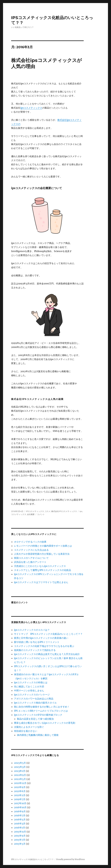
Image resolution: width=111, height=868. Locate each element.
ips (81, 511)
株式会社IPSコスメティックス (64, 511)
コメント (41, 514)
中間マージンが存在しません (29, 691)
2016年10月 (20, 807)
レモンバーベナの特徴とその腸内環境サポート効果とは (43, 546)
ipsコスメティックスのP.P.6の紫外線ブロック (38, 715)
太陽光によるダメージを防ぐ (29, 727)
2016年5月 (20, 819)
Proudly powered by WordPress (71, 859)
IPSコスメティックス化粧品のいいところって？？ (32, 859)
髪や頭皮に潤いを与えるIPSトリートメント (37, 642)
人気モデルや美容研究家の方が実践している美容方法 (42, 554)
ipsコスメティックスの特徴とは (31, 682)
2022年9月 (20, 775)
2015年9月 (20, 836)
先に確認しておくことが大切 (29, 686)
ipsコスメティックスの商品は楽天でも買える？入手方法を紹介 (47, 654)
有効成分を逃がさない (26, 731)
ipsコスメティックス (31, 108)
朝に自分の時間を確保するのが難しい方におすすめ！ (42, 707)
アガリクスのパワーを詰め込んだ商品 (34, 699)
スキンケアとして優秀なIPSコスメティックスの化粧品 (42, 570)
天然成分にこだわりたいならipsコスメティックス (40, 566)
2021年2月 (20, 795)
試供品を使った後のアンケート (30, 562)
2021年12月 (20, 783)
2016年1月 (20, 828)
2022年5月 (20, 779)
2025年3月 (20, 767)
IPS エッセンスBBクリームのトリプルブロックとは (41, 711)
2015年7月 (20, 840)
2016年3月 (20, 824)
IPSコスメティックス (35, 511)
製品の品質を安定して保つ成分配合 (35, 719)
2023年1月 (20, 771)
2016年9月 (20, 811)
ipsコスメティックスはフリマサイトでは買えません (41, 582)
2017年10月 (20, 803)
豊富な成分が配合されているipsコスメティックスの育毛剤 (45, 723)
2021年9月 (20, 787)
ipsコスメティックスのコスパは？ (32, 630)
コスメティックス (19, 514)
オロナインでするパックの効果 (30, 542)
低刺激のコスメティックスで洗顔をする (35, 650)
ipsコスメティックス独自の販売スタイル (35, 703)
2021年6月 (20, 791)
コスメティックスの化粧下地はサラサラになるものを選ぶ (44, 646)
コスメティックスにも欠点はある (31, 550)
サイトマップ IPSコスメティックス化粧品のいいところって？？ (48, 634)
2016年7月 (20, 815)
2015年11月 (20, 832)
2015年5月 (20, 844)
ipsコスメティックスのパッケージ (32, 695)
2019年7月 (20, 799)
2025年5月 (20, 763)
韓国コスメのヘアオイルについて (31, 558)
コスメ (48, 511)
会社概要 (31, 514)
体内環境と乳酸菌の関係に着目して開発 (38, 735)
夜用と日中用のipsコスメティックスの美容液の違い (41, 638)
